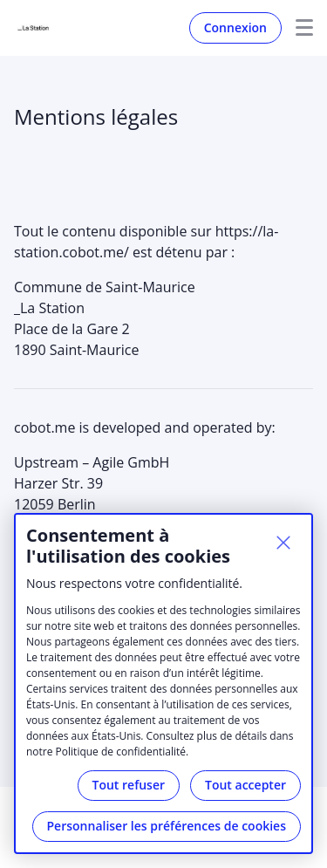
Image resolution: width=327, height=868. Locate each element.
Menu (297, 28)
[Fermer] (283, 543)
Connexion (235, 27)
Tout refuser (129, 785)
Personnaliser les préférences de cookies (167, 826)
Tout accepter (245, 785)
